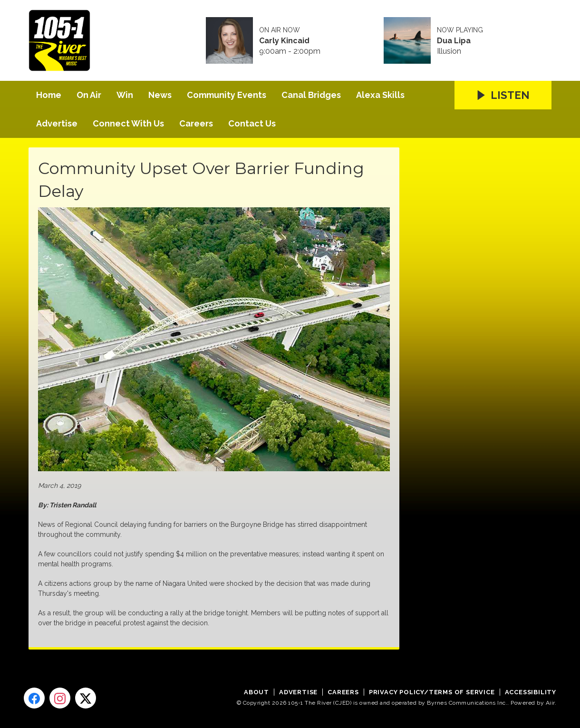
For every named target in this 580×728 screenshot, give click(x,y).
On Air (89, 95)
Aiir (550, 703)
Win (125, 95)
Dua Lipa (454, 41)
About (256, 692)
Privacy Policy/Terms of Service (432, 692)
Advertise (57, 123)
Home (49, 95)
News (160, 95)
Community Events (227, 95)
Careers (196, 123)
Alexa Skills (380, 95)
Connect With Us (128, 123)
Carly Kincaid (284, 41)
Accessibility (531, 692)
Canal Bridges (311, 95)
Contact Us (252, 123)
